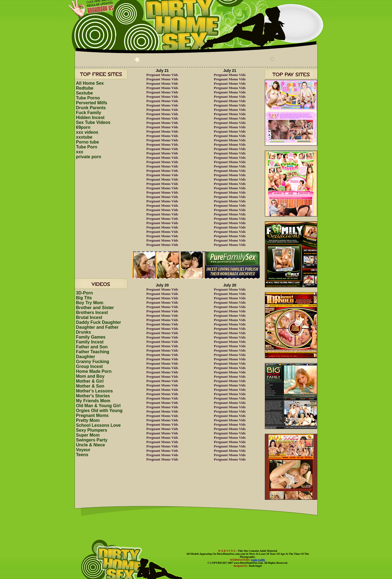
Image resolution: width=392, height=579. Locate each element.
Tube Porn (87, 147)
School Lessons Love (98, 425)
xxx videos (87, 132)
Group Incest (89, 366)
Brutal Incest (89, 317)
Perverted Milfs (92, 103)
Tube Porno (88, 98)
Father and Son (92, 347)
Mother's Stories (93, 396)
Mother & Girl (90, 381)
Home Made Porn (94, 371)
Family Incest (90, 342)
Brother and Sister (95, 308)
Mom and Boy (90, 376)
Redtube (85, 88)
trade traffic (258, 560)
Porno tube (87, 142)
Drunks (83, 332)
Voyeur (83, 450)
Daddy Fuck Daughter (98, 322)
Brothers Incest (92, 313)
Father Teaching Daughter (93, 354)
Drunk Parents (91, 108)
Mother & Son (90, 386)
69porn (83, 127)
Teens (82, 455)
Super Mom (88, 435)
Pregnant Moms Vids (162, 75)
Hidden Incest (90, 118)
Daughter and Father (97, 327)
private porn (88, 157)
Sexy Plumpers (92, 430)
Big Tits (84, 298)
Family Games (91, 337)
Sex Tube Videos (93, 122)
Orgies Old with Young (99, 411)
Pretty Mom (88, 420)
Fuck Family (88, 113)
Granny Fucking (93, 362)
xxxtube (84, 137)
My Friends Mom (93, 401)
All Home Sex (90, 83)
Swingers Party (92, 440)
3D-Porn (84, 293)
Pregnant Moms (92, 415)
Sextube (84, 93)
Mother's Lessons (94, 391)
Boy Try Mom (90, 303)
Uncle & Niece (91, 445)
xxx (80, 152)
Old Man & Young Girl (98, 406)
